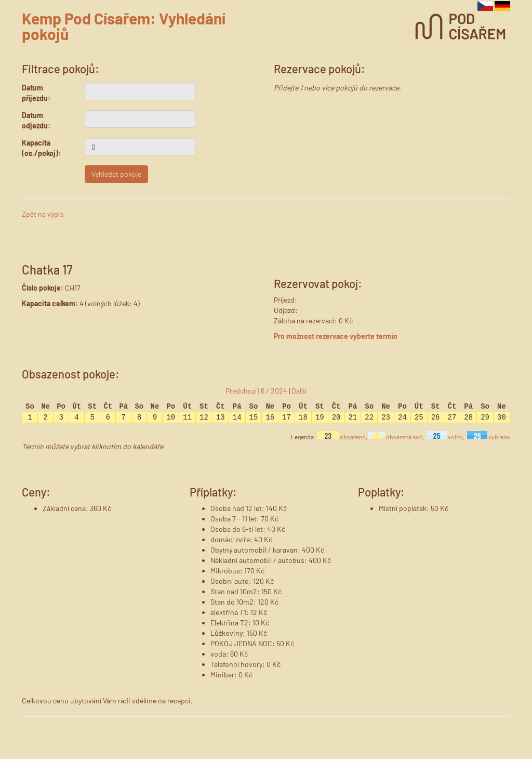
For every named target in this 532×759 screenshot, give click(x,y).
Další (299, 391)
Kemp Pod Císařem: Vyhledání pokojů (124, 26)
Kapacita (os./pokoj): (41, 148)
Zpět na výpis (43, 214)
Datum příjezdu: (36, 93)
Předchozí (241, 391)
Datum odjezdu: (36, 120)
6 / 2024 (274, 391)
